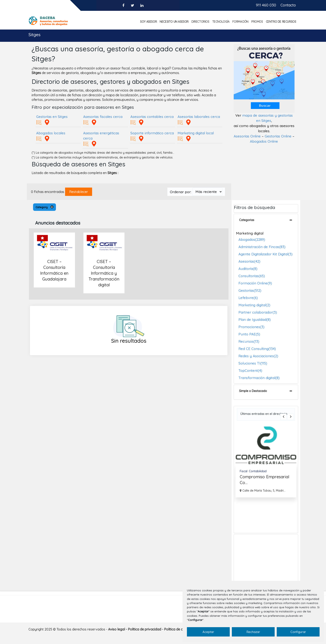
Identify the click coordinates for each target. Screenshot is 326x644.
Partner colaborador (258, 312)
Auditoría (248, 269)
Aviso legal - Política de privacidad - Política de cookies (150, 629)
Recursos (249, 341)
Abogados (252, 239)
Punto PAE (249, 334)
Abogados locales (51, 133)
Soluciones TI (253, 363)
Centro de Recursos (281, 22)
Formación (240, 22)
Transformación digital (259, 378)
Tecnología (221, 22)
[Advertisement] (266, 560)
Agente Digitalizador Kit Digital (265, 254)
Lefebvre (248, 298)
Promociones (251, 327)
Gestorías (250, 290)
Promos (257, 22)
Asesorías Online (247, 136)
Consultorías (252, 276)
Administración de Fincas (262, 247)
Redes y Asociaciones (258, 356)
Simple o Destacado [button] (253, 391)
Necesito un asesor (174, 22)
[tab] (266, 221)
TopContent (250, 370)
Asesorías (249, 261)
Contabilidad (258, 471)
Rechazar (253, 632)
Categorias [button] (247, 220)
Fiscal (244, 471)
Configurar (298, 632)
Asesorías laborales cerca (199, 117)
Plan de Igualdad (255, 320)
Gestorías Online (278, 136)
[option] (266, 462)
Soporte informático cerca (152, 133)
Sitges (35, 35)
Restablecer (79, 192)
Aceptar (208, 632)
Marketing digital (254, 305)
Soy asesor (148, 22)
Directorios (200, 22)
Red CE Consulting (257, 349)
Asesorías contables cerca (152, 117)
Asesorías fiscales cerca (103, 117)
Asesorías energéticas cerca (101, 136)
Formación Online (255, 283)
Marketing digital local (196, 133)
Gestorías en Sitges (52, 117)
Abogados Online (264, 141)
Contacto (288, 5)
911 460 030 (266, 5)
